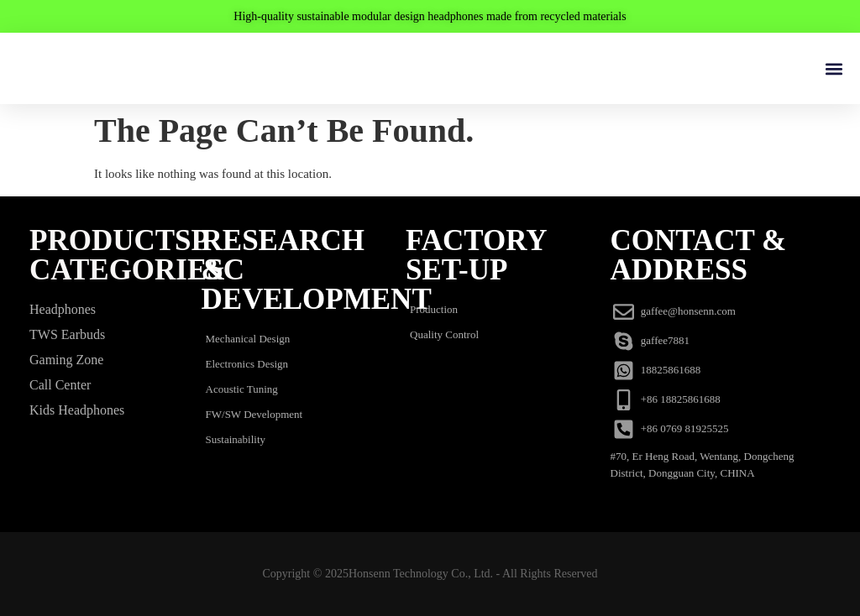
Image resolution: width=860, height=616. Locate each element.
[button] (834, 68)
